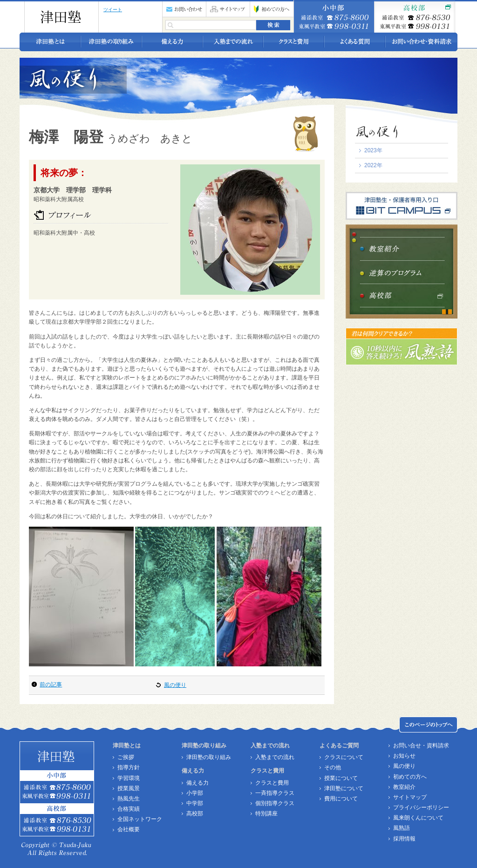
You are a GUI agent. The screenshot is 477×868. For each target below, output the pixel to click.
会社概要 (129, 829)
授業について (341, 778)
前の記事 (51, 685)
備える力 (198, 783)
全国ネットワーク (140, 819)
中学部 (195, 803)
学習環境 (129, 778)
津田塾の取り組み (209, 757)
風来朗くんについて (418, 818)
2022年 (373, 165)
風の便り (175, 685)
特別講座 (266, 814)
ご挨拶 (126, 757)
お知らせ (404, 756)
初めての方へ (410, 777)
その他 (333, 767)
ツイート (113, 10)
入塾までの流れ (275, 757)
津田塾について (344, 788)
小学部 (195, 793)
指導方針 (129, 767)
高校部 (195, 814)
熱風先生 (129, 799)
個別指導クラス (275, 803)
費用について (341, 799)
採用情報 (404, 839)
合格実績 (129, 809)
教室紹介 (404, 787)
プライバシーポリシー (421, 807)
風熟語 (402, 828)
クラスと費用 (272, 783)
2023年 (373, 150)
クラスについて (344, 757)
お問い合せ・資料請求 (421, 746)
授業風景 (129, 788)
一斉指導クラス (275, 793)
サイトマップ (410, 797)
